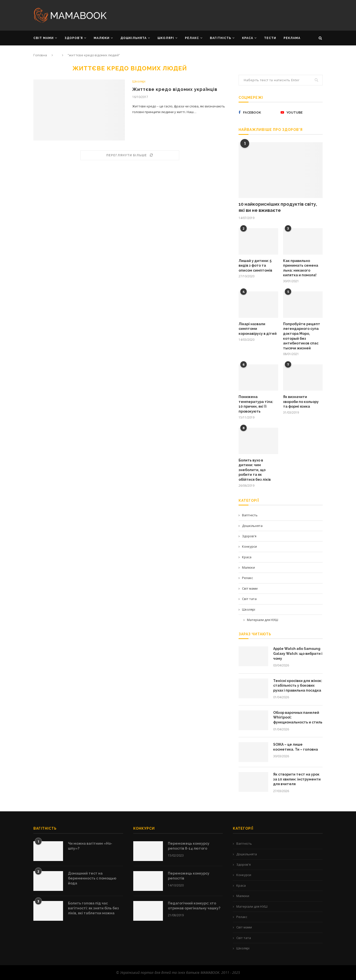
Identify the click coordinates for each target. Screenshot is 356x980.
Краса (247, 557)
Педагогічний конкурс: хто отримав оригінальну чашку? (194, 906)
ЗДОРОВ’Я (74, 38)
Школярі (139, 81)
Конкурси (249, 546)
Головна (40, 55)
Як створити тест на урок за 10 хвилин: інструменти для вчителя (297, 779)
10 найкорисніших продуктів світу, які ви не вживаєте (278, 207)
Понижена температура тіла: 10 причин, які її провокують (256, 404)
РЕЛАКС (192, 38)
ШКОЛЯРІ (166, 38)
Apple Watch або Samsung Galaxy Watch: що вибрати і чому (298, 653)
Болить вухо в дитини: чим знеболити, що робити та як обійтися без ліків (255, 470)
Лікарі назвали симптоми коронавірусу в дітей (258, 329)
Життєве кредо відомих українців (175, 89)
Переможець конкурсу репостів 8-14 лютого (189, 846)
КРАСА (248, 38)
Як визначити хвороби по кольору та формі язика (301, 402)
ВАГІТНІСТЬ (221, 38)
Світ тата (249, 599)
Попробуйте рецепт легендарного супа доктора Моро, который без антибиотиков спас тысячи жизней (302, 336)
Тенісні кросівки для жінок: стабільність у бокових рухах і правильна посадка (298, 686)
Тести (270, 38)
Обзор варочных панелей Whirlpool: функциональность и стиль (298, 717)
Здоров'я (249, 536)
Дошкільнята (252, 526)
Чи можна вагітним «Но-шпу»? (90, 846)
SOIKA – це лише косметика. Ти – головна (296, 747)
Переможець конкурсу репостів (189, 876)
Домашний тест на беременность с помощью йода (92, 878)
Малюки (248, 567)
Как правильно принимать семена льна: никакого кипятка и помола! (301, 268)
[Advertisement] (227, 15)
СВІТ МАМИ (44, 38)
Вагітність (250, 515)
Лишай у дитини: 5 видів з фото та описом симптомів (255, 266)
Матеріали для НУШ (263, 620)
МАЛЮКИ (102, 38)
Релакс (247, 578)
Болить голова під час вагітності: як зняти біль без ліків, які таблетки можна (93, 908)
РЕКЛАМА (292, 38)
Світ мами (250, 588)
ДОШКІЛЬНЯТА (133, 38)
